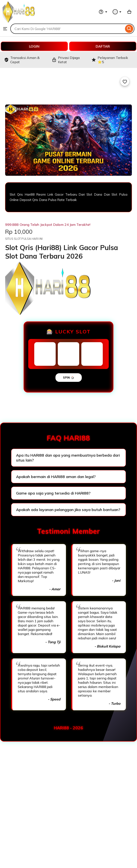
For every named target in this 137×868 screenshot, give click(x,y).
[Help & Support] (103, 12)
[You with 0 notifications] (117, 12)
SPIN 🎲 (69, 378)
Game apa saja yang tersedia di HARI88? (53, 493)
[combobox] (67, 29)
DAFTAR (103, 46)
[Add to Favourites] (125, 81)
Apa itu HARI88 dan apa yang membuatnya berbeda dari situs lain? (68, 458)
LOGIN (34, 46)
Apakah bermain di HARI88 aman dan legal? (56, 477)
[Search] (129, 29)
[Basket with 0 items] (129, 12)
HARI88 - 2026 (68, 728)
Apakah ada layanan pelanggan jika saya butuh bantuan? (68, 510)
